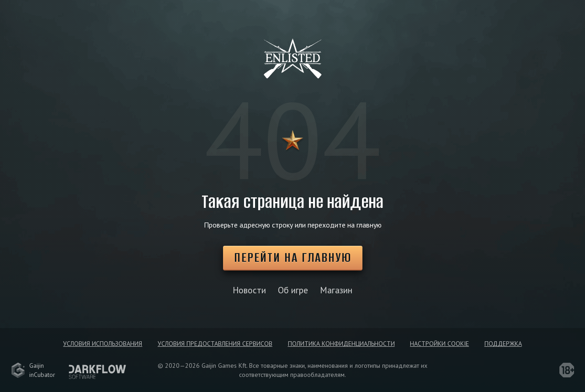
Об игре (293, 290)
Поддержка (503, 344)
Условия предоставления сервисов (215, 344)
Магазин (336, 290)
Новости (249, 290)
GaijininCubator (33, 370)
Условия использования (103, 344)
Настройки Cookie (439, 344)
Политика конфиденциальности (341, 344)
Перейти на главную (293, 257)
